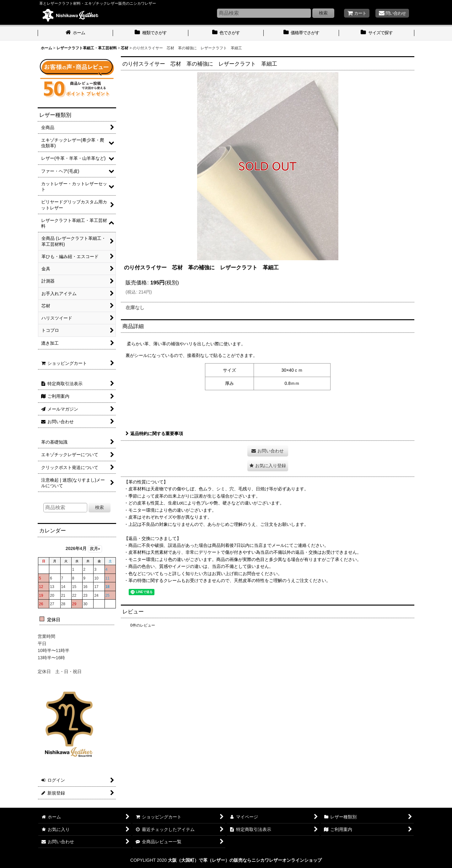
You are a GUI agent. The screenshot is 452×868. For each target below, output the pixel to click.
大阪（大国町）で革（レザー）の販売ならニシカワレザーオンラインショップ (245, 860)
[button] (268, 466)
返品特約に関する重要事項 (154, 434)
